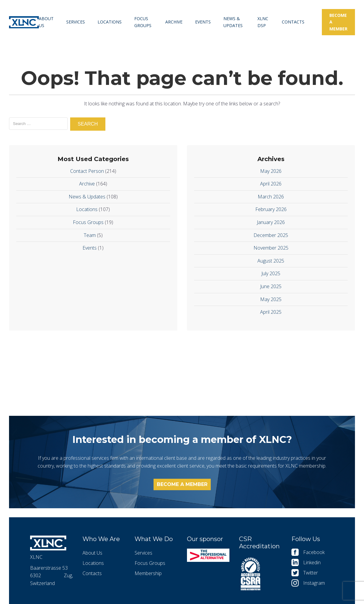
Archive (174, 22)
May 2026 (271, 171)
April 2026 (271, 184)
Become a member (338, 22)
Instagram (314, 583)
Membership (148, 573)
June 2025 (271, 286)
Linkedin (312, 562)
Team (90, 235)
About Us (46, 22)
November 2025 (271, 248)
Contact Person (87, 171)
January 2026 (271, 222)
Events (203, 22)
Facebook (314, 552)
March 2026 (271, 197)
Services (76, 22)
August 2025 (271, 261)
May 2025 (271, 299)
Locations (110, 22)
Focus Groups (143, 22)
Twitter (311, 573)
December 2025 (271, 235)
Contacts (293, 22)
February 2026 (271, 209)
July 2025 (271, 273)
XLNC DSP (263, 22)
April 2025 (271, 312)
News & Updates (233, 22)
